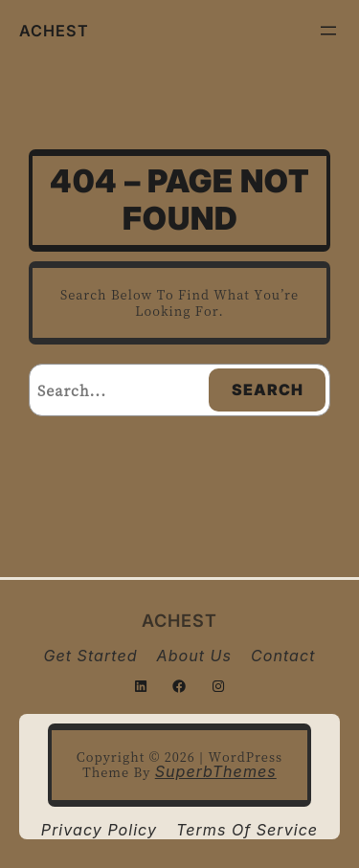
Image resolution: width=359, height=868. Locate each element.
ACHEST (54, 31)
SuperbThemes (216, 771)
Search (268, 389)
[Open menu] (328, 31)
